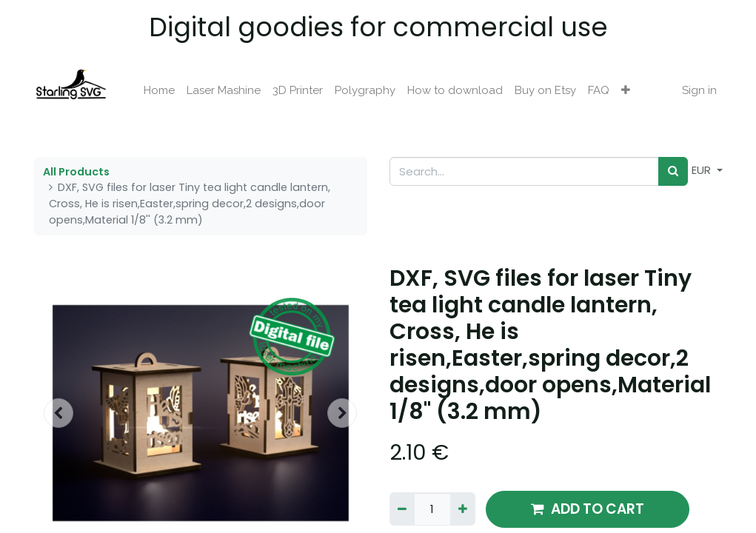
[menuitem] (159, 91)
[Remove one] (402, 509)
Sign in (699, 90)
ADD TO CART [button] (588, 509)
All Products (76, 172)
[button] (626, 91)
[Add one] (463, 509)
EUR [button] (703, 170)
